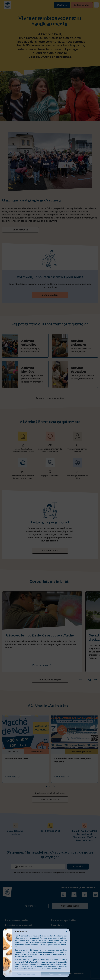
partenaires (26, 936)
